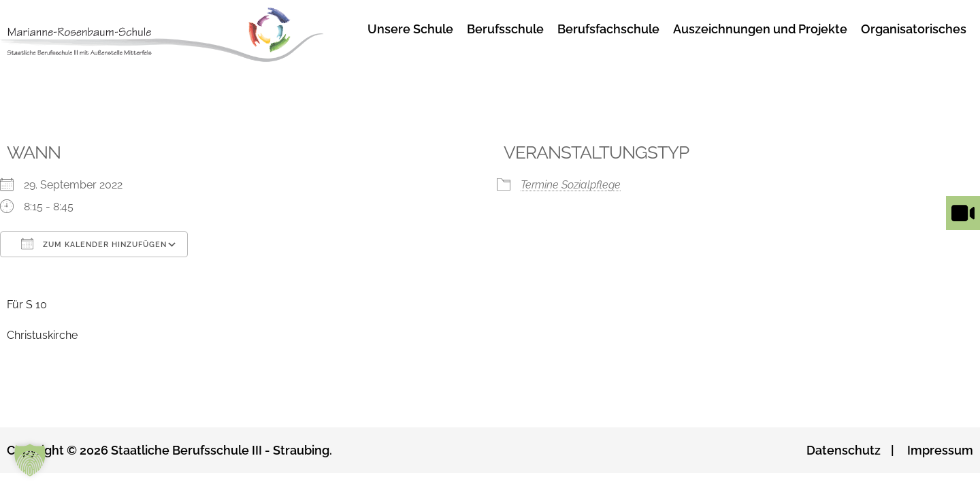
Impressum (940, 450)
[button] (30, 460)
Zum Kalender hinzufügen (94, 244)
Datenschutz (844, 450)
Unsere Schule (410, 29)
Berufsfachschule (608, 29)
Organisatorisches (914, 29)
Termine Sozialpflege (571, 185)
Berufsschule (505, 29)
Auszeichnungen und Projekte (760, 29)
